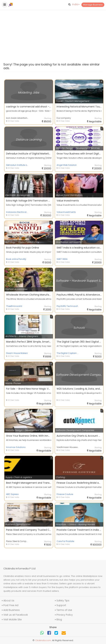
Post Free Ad (11, 605)
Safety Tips (63, 601)
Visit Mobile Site (13, 619)
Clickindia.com (43, 640)
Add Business (12, 610)
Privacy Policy (65, 615)
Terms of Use (64, 610)
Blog (59, 619)
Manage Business (93, 5)
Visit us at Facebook (16, 615)
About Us (9, 601)
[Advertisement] (53, 25)
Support (61, 605)
